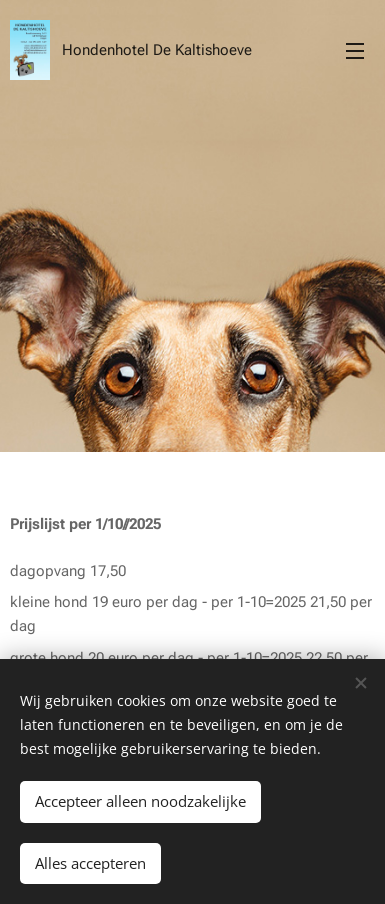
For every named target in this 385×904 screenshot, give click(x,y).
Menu (355, 51)
